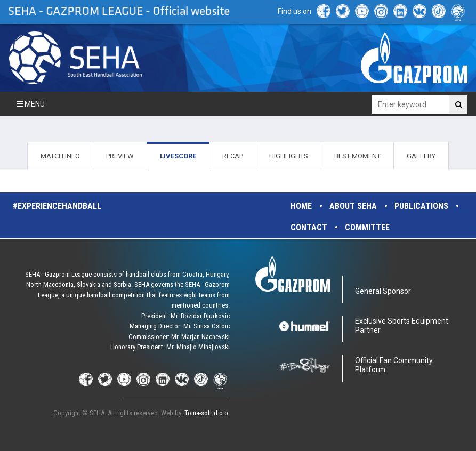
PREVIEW (120, 156)
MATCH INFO (60, 156)
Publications (421, 206)
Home (301, 206)
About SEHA (353, 206)
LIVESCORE (178, 156)
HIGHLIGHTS (289, 156)
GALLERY (421, 156)
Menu (31, 104)
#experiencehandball (57, 206)
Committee (367, 227)
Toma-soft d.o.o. (207, 413)
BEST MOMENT (357, 156)
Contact (309, 227)
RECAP (233, 156)
